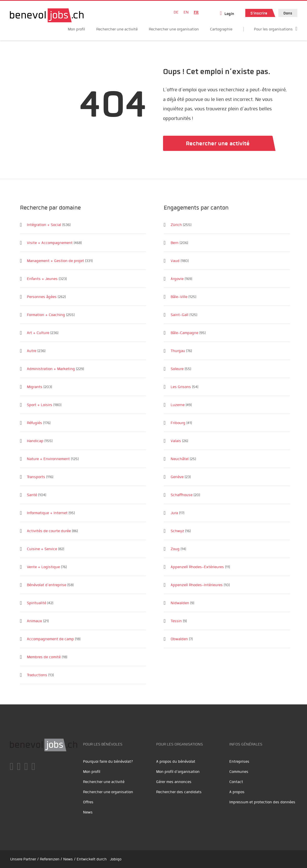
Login (229, 14)
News (88, 812)
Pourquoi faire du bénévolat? (108, 761)
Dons (288, 13)
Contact (236, 782)
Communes (239, 772)
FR (196, 12)
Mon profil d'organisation (178, 772)
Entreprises (239, 761)
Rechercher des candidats (179, 792)
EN (186, 12)
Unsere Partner (23, 859)
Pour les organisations (273, 29)
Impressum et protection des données (262, 802)
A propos (237, 792)
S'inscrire (259, 13)
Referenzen (50, 859)
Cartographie (221, 29)
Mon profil (76, 29)
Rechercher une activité (117, 29)
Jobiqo (116, 859)
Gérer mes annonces (174, 782)
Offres (88, 802)
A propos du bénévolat (176, 761)
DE (176, 12)
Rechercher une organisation (174, 29)
